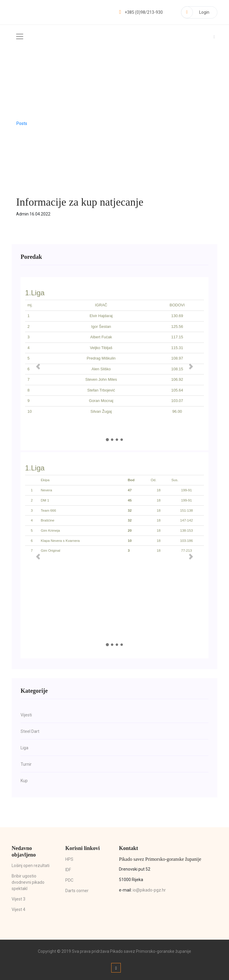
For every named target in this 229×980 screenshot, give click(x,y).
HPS (69, 859)
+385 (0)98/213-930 (140, 12)
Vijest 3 (18, 899)
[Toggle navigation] (20, 36)
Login (195, 12)
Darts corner (77, 890)
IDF (68, 869)
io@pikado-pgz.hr (149, 890)
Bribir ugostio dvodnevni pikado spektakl (28, 882)
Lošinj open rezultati (31, 865)
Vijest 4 (18, 909)
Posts (22, 123)
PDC (69, 880)
